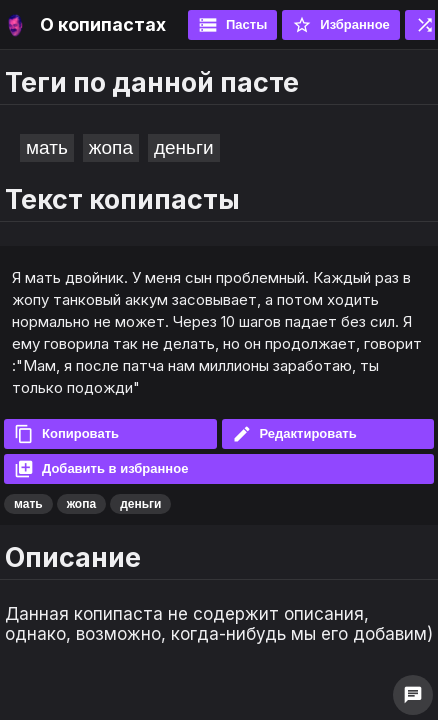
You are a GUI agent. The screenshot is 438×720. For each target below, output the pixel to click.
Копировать (66, 434)
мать (47, 147)
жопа (111, 147)
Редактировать (294, 434)
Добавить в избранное (101, 469)
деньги (184, 147)
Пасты (232, 25)
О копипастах (103, 24)
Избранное (341, 25)
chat (413, 695)
